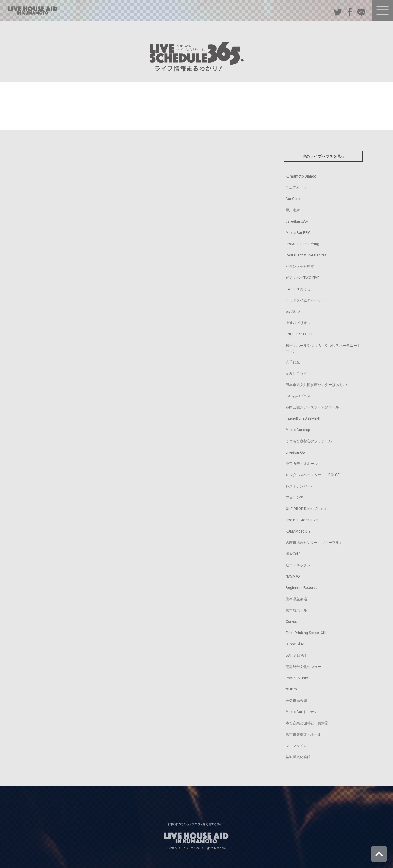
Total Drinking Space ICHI (306, 633)
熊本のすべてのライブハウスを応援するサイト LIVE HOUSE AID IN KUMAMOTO (33, 10)
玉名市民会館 (296, 701)
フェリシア (295, 498)
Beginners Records (301, 588)
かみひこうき (296, 373)
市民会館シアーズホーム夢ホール (312, 407)
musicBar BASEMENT (303, 419)
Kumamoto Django (301, 176)
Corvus (291, 622)
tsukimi (292, 689)
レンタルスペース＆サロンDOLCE (313, 475)
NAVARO (293, 576)
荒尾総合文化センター (303, 667)
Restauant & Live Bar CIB (306, 255)
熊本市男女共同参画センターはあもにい (318, 385)
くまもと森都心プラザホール (309, 441)
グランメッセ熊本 (300, 267)
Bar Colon (294, 199)
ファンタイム (296, 746)
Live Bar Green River (302, 520)
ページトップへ (379, 854)
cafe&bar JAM (297, 221)
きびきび (293, 312)
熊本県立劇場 (296, 599)
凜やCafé (293, 554)
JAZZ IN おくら (298, 289)
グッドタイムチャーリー (305, 300)
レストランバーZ (299, 486)
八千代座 (293, 362)
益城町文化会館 (298, 757)
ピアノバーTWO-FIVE (303, 278)
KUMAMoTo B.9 (298, 531)
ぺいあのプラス (298, 396)
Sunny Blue (295, 644)
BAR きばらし (297, 655)
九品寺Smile (296, 188)
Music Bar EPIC (298, 233)
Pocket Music (297, 678)
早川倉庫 (293, 210)
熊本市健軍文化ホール (303, 734)
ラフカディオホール (302, 464)
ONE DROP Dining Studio (306, 509)
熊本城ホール (296, 610)
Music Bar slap (298, 430)
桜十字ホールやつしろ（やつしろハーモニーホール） (323, 348)
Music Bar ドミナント (303, 712)
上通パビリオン (298, 323)
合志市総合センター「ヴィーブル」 (314, 543)
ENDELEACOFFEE (300, 334)
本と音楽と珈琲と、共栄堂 (307, 723)
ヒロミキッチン (298, 565)
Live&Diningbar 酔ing (302, 244)
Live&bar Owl (296, 452)
